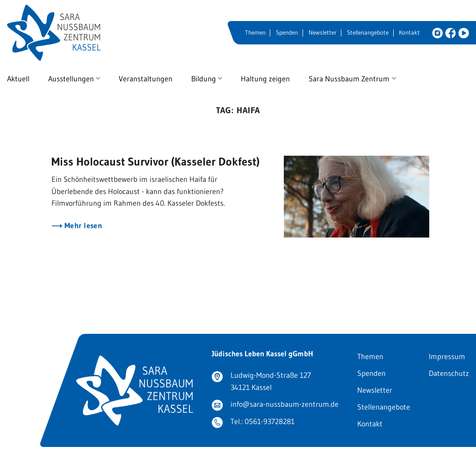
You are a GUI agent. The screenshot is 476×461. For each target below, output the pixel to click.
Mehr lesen (82, 226)
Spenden (287, 32)
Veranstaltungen (146, 79)
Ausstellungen (74, 79)
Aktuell (18, 79)
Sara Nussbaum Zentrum (352, 79)
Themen (255, 32)
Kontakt (409, 32)
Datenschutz (449, 373)
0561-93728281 (270, 421)
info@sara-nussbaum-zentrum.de (285, 404)
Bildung (207, 79)
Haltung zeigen (265, 79)
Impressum (447, 356)
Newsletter (323, 32)
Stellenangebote (368, 32)
